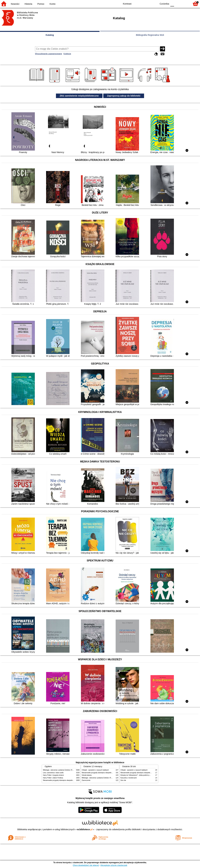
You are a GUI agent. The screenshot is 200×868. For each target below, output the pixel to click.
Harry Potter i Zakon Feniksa (53, 778)
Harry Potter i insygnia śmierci (53, 775)
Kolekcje (67, 54)
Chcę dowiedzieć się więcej (86, 865)
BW (142, 4)
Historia (28, 4)
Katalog (50, 35)
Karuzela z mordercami (129, 778)
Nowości (15, 4)
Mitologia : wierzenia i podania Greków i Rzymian (60, 770)
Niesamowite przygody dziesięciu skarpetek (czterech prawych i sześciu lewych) (71, 780)
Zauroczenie (86, 780)
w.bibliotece (85, 829)
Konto (52, 4)
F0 (172, 4)
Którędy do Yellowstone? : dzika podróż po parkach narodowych (143, 775)
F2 (185, 4)
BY (154, 4)
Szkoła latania (87, 775)
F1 (178, 4)
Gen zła (123, 780)
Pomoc (41, 4)
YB (148, 4)
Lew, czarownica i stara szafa (53, 773)
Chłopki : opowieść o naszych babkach (95, 770)
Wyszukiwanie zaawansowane (49, 54)
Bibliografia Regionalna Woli (150, 35)
